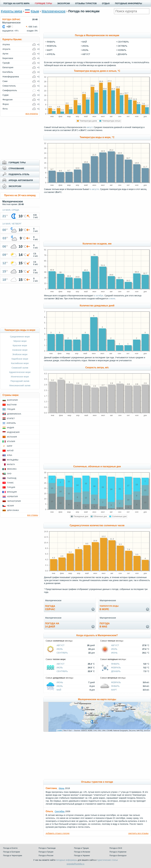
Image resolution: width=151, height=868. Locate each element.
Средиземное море (20, 337)
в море (109, 608)
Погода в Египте (10, 848)
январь (51, 42)
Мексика (12, 469)
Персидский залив (20, 381)
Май (59, 690)
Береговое (8, 58)
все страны (33, 515)
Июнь (114, 653)
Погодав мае (105, 625)
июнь (86, 46)
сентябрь (123, 42)
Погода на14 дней (52, 625)
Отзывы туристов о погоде (97, 782)
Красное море (20, 345)
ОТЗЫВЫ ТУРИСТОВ (86, 3)
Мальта (11, 464)
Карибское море (20, 359)
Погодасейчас (50, 608)
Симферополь (10, 90)
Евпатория (8, 67)
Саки (5, 81)
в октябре (99, 296)
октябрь (122, 46)
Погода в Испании (82, 852)
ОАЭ (9, 474)
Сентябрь (62, 653)
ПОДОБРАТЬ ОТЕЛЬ (19, 174)
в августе (95, 189)
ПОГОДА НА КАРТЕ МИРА (16, 3)
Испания (12, 437)
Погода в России (46, 855)
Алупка (6, 44)
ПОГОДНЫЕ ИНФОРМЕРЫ (128, 3)
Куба (10, 455)
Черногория (14, 501)
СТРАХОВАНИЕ (16, 168)
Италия (11, 441)
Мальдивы (13, 460)
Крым (35, 11)
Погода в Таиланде (47, 848)
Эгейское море (20, 354)
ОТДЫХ (106, 3)
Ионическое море (20, 377)
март (50, 50)
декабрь (122, 54)
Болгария (12, 400)
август (86, 54)
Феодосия (8, 100)
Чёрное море (20, 341)
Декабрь (116, 671)
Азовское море (20, 350)
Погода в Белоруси (118, 855)
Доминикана (14, 414)
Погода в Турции (81, 848)
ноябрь (122, 50)
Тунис (10, 483)
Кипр (10, 446)
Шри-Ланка (13, 510)
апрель (51, 54)
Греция (11, 409)
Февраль (116, 668)
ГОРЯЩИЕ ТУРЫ (43, 3)
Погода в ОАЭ (116, 848)
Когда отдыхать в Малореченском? (97, 635)
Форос (6, 104)
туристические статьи (107, 860)
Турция (11, 487)
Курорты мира (12, 11)
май (85, 42)
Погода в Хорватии (118, 852)
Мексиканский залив (20, 385)
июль (85, 50)
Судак (6, 95)
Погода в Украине (82, 855)
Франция (12, 492)
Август (61, 645)
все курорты (32, 114)
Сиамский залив (20, 368)
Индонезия (13, 432)
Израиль (11, 423)
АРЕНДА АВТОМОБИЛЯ (21, 180)
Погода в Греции (46, 852)
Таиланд (12, 478)
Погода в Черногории (13, 855)
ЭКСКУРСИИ (64, 3)
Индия (10, 428)
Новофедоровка (11, 77)
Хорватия (12, 497)
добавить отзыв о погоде (58, 833)
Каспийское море (20, 363)
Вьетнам (12, 405)
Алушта (6, 49)
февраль (52, 46)
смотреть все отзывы (138, 833)
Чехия (10, 506)
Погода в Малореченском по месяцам (97, 35)
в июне (112, 299)
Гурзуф (6, 63)
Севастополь (9, 86)
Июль (60, 649)
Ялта (5, 109)
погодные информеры (67, 860)
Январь (115, 664)
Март (114, 690)
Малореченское (54, 11)
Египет (11, 418)
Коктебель (8, 72)
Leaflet (60, 731)
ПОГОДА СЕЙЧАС (11, 19)
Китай (10, 451)
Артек (5, 54)
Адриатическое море (20, 372)
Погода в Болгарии (11, 852)
